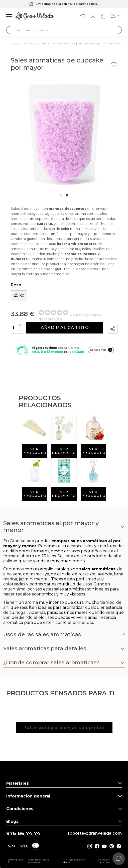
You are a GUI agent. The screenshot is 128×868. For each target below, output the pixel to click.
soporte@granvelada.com (95, 833)
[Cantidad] (17, 328)
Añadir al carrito (65, 328)
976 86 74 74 (23, 833)
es (116, 16)
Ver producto (34, 451)
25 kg (19, 295)
